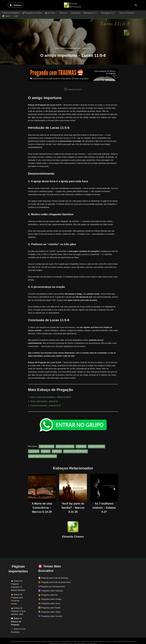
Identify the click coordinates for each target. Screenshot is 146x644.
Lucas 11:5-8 (34, 448)
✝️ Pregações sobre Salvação (51, 588)
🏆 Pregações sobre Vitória (49, 609)
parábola (45, 448)
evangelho (81, 443)
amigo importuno (46, 443)
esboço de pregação (65, 443)
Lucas (63, 48)
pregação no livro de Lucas (75, 448)
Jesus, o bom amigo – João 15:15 (44, 398)
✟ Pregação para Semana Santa (51, 583)
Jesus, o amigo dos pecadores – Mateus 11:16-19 (51, 394)
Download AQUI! (73, 89)
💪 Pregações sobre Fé (48, 592)
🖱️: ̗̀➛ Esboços (16, 5)
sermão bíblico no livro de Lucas (42, 453)
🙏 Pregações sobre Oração (50, 596)
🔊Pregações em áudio (32, 13)
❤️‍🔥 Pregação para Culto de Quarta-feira (54, 579)
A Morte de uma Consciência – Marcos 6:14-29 (42, 504)
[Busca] (136, 5)
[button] (56, 13)
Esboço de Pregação (11, 13)
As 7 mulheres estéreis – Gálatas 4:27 (104, 504)
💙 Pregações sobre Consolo (50, 613)
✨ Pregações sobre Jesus (49, 600)
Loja (16, 16)
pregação (57, 448)
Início (57, 48)
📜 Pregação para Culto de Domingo (53, 575)
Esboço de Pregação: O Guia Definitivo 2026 (18, 608)
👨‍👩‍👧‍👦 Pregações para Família (49, 605)
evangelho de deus (96, 443)
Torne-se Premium (126, 13)
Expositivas (75, 13)
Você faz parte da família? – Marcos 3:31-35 (73, 504)
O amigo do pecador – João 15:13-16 (45, 402)
